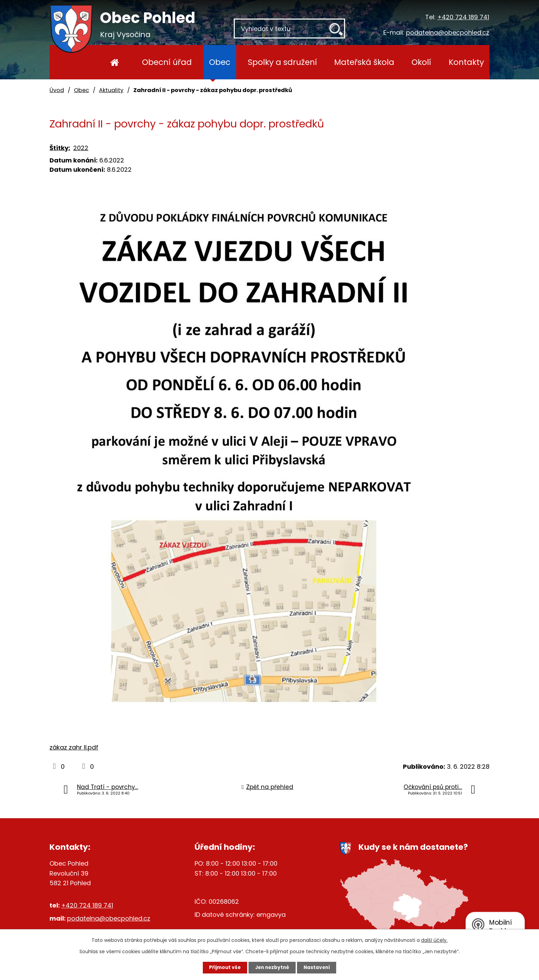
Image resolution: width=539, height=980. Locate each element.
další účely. (434, 940)
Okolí (421, 62)
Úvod (115, 62)
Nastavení (320, 967)
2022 (81, 148)
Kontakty (466, 62)
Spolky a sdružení (282, 62)
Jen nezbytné (272, 967)
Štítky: (60, 148)
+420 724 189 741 (463, 17)
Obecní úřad (167, 62)
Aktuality (111, 90)
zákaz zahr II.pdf (74, 747)
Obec (220, 62)
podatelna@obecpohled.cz (448, 32)
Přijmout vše (222, 967)
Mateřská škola (364, 62)
